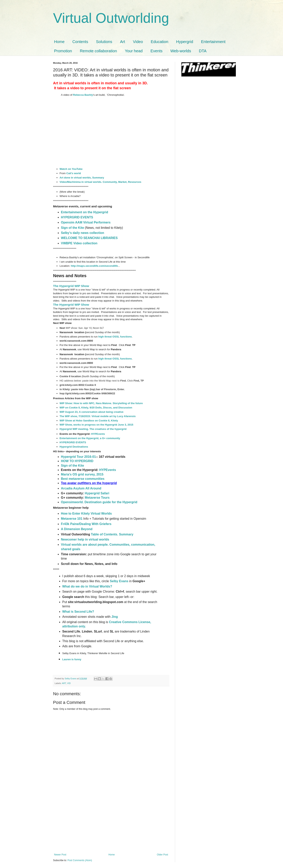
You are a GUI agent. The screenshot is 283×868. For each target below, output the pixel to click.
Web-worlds (181, 51)
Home (59, 42)
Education (159, 42)
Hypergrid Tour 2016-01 (78, 457)
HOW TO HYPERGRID (77, 461)
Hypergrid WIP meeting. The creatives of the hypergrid (93, 429)
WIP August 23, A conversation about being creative (91, 412)
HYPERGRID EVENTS (77, 217)
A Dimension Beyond (77, 529)
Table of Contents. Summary (112, 534)
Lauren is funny (72, 659)
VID (69, 683)
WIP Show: (67, 403)
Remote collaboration (98, 51)
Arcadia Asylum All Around (81, 488)
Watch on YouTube (71, 169)
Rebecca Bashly (83, 95)
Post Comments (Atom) (80, 860)
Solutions (104, 42)
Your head (134, 51)
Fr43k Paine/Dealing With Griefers (86, 524)
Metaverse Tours (97, 498)
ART (64, 683)
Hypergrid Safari (97, 493)
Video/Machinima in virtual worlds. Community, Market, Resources (100, 182)
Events (157, 51)
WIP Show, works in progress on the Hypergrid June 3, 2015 (96, 425)
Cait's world (74, 173)
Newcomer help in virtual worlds (85, 539)
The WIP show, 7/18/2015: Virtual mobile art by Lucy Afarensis (98, 416)
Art (123, 42)
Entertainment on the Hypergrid (85, 212)
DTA (203, 51)
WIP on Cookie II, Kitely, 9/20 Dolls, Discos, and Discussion (96, 408)
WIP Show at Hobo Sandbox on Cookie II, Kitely (89, 421)
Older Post (162, 855)
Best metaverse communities (83, 479)
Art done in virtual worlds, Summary (82, 178)
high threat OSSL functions (115, 337)
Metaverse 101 (72, 519)
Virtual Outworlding (111, 18)
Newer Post (60, 855)
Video (138, 42)
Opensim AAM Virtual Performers (86, 222)
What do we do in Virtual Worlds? (88, 586)
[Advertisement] (111, 824)
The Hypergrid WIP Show (71, 286)
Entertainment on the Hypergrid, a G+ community (90, 438)
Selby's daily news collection (83, 233)
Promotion (63, 51)
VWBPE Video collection (79, 243)
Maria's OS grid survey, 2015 (82, 474)
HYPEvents (98, 434)
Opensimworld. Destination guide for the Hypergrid (99, 502)
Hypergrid (185, 42)
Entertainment (213, 42)
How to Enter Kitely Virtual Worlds (86, 514)
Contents (80, 42)
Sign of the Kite (73, 228)
